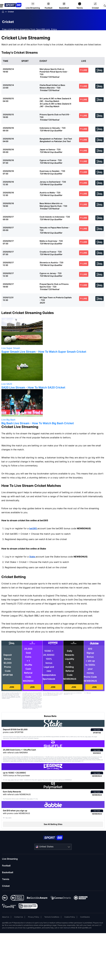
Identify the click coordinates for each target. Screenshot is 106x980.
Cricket (6, 886)
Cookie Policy (70, 917)
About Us (6, 917)
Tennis (6, 879)
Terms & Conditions (52, 917)
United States (46, 847)
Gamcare (67, 928)
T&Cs (12, 696)
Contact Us (19, 917)
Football (6, 866)
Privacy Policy (34, 917)
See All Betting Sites (53, 824)
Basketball (8, 872)
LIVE (84, 70)
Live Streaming (10, 859)
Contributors (85, 917)
